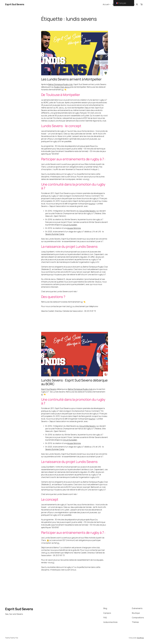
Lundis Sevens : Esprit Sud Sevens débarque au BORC (74, 382)
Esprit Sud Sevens (15, 4)
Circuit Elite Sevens (87, 211)
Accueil (106, 4)
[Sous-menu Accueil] (110, 4)
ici (63, 90)
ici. (58, 543)
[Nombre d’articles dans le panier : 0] (141, 4)
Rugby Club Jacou (62, 87)
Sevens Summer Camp (55, 234)
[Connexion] (137, 4)
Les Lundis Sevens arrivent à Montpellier (71, 79)
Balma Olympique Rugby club (60, 84)
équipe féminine (74, 228)
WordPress (140, 638)
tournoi (92, 204)
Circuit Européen (70, 225)
